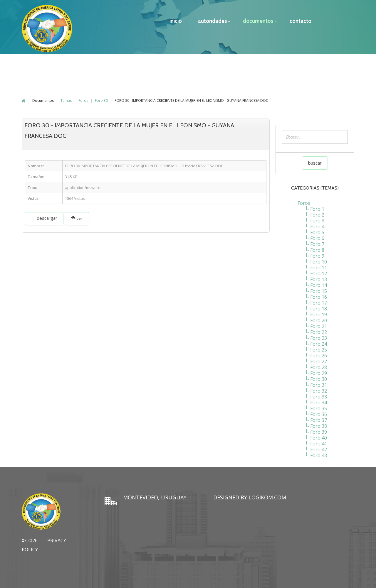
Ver (77, 215)
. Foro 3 (311, 218)
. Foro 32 (312, 388)
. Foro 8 (311, 247)
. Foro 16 (312, 294)
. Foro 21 (312, 323)
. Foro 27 (312, 359)
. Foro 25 (312, 347)
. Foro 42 (312, 447)
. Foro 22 (312, 329)
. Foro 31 (312, 382)
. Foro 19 (312, 312)
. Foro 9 (311, 253)
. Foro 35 (312, 405)
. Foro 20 (312, 317)
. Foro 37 (312, 417)
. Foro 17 (312, 300)
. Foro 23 (312, 335)
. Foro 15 (312, 288)
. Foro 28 (312, 364)
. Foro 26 (312, 353)
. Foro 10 (312, 259)
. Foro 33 (312, 394)
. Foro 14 (312, 282)
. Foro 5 (311, 229)
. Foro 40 (312, 435)
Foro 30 (101, 98)
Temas (66, 98)
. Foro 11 (312, 265)
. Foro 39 (312, 429)
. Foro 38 (312, 423)
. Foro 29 (312, 370)
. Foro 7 (311, 241)
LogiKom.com (267, 494)
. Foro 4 (311, 224)
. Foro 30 (312, 376)
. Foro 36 (312, 411)
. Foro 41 (312, 441)
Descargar (44, 215)
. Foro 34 (312, 400)
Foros (83, 98)
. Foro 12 (312, 271)
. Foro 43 (312, 452)
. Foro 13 (312, 276)
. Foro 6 (311, 235)
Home (24, 98)
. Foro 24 (312, 341)
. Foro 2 (311, 212)
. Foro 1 (311, 206)
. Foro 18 (312, 306)
